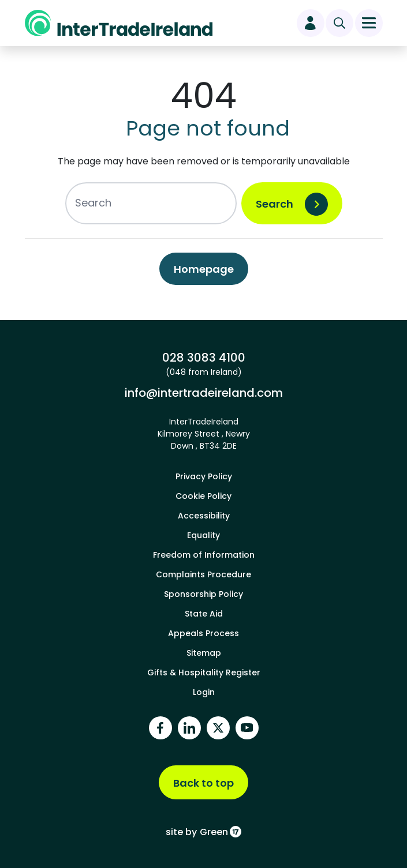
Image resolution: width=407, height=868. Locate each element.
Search (275, 204)
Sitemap (204, 653)
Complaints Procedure (203, 574)
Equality (203, 535)
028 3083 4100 (204, 358)
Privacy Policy (204, 476)
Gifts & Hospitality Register (204, 672)
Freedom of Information (204, 555)
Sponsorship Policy (203, 594)
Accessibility (204, 516)
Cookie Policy (203, 496)
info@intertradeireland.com (204, 393)
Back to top (203, 783)
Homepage (204, 269)
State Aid (204, 614)
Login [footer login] (204, 692)
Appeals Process (203, 633)
